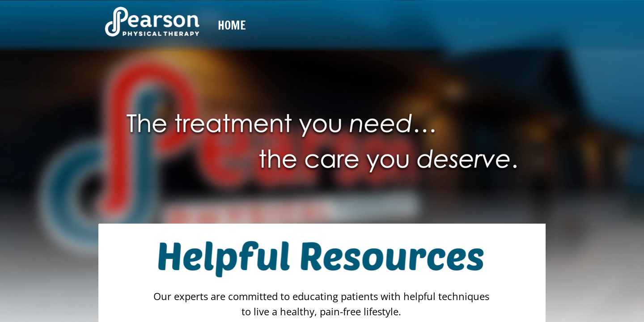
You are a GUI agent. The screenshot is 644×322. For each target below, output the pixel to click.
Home (232, 25)
